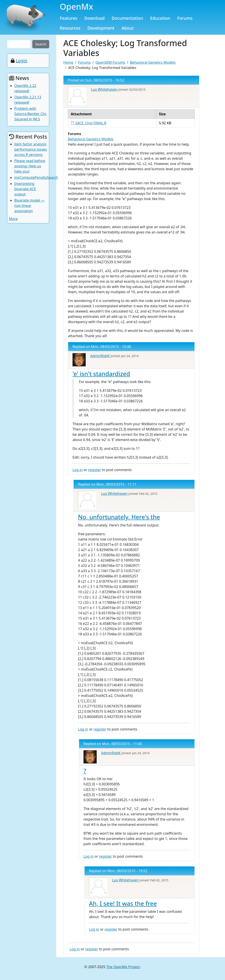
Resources (70, 28)
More (13, 219)
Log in (78, 470)
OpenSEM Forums (110, 62)
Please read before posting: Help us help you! (30, 166)
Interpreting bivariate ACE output (25, 189)
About (128, 28)
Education (160, 18)
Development (101, 28)
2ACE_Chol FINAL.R (91, 123)
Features (69, 18)
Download (95, 18)
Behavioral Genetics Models (153, 62)
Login (22, 61)
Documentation (127, 18)
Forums (185, 18)
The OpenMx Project (123, 967)
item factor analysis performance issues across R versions (31, 149)
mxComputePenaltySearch (36, 177)
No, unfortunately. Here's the (119, 517)
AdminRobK (100, 356)
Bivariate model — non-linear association (29, 206)
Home (68, 62)
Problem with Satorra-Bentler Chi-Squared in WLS (31, 114)
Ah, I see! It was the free (123, 903)
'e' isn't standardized (101, 374)
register (94, 470)
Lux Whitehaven (104, 89)
